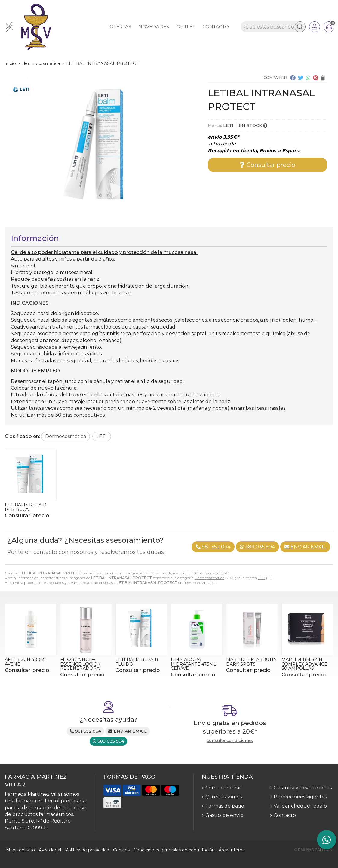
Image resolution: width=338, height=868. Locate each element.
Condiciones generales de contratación (174, 850)
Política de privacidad (87, 850)
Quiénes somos (224, 797)
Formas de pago (225, 806)
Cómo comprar (223, 788)
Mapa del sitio (20, 850)
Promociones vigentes (300, 797)
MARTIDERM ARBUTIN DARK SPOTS (252, 662)
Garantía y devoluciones (303, 788)
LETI (261, 578)
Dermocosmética (209, 578)
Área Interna (232, 850)
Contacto (285, 815)
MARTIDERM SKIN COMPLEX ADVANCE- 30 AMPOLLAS (305, 664)
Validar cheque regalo (300, 806)
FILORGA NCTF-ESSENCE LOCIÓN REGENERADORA (81, 664)
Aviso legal (50, 850)
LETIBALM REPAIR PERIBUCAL (26, 507)
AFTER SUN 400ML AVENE (26, 662)
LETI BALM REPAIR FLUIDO (137, 662)
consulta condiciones (230, 741)
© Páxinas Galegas (313, 850)
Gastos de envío (224, 815)
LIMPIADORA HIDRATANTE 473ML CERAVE (194, 664)
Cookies (121, 850)
